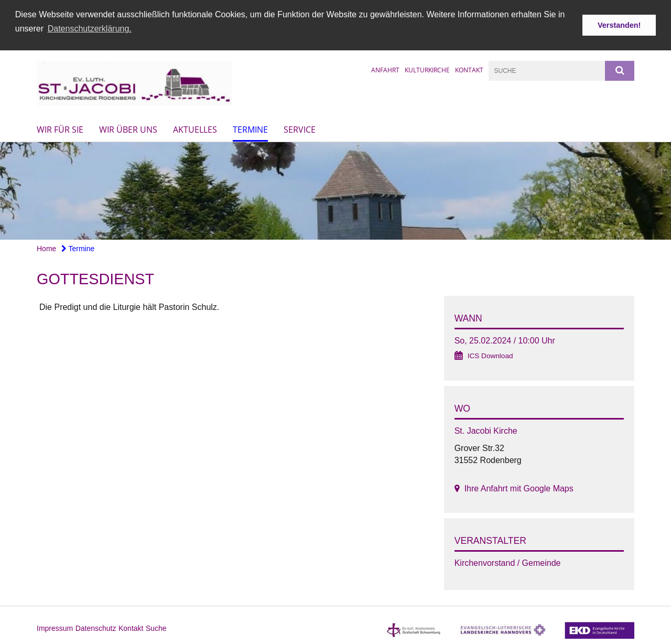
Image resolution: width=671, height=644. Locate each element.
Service (300, 129)
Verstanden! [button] (619, 25)
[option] (335, 191)
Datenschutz (96, 628)
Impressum (55, 628)
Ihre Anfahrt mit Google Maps (519, 488)
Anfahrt (385, 69)
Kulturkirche (427, 69)
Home (46, 248)
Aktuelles (195, 129)
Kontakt (469, 69)
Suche (156, 628)
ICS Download (490, 355)
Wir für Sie (60, 129)
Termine (250, 129)
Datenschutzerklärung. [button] (90, 29)
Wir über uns (128, 129)
